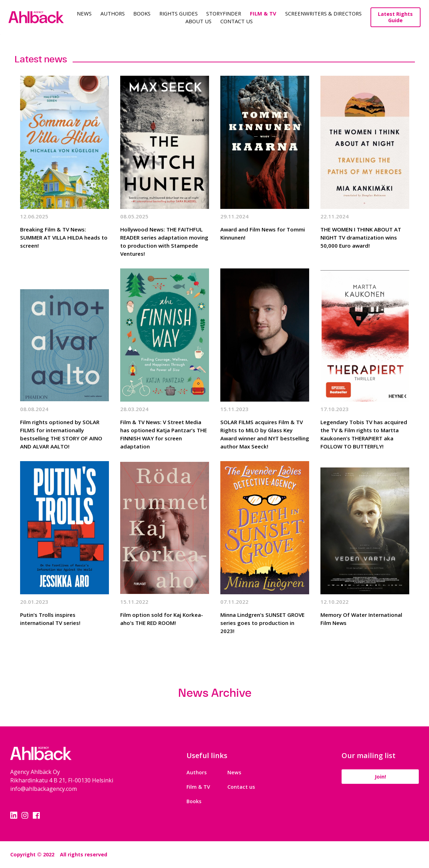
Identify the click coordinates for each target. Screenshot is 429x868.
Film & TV (263, 13)
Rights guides (179, 13)
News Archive (215, 693)
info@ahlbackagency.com (44, 789)
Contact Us (237, 21)
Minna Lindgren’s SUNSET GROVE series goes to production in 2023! (262, 623)
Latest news (41, 59)
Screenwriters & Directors (323, 13)
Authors (113, 13)
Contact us (241, 787)
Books (142, 13)
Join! (380, 777)
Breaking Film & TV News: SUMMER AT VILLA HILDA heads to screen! (64, 237)
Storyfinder (224, 13)
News (84, 13)
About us (198, 21)
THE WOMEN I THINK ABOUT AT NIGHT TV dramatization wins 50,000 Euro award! (361, 237)
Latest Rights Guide (395, 17)
